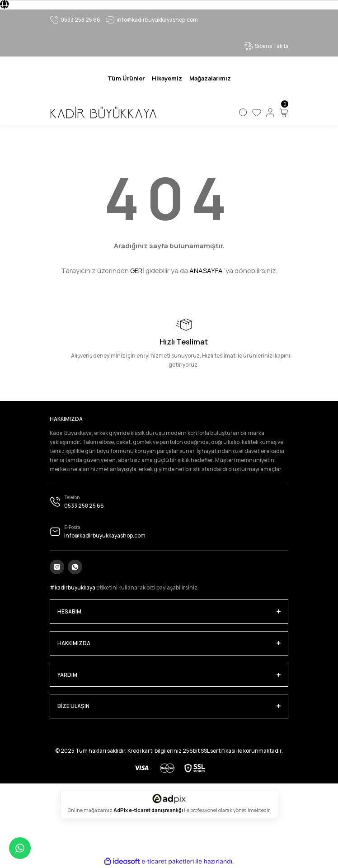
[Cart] (284, 113)
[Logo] (103, 113)
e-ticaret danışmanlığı (156, 810)
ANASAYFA (206, 271)
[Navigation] (126, 78)
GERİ (137, 271)
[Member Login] (270, 113)
